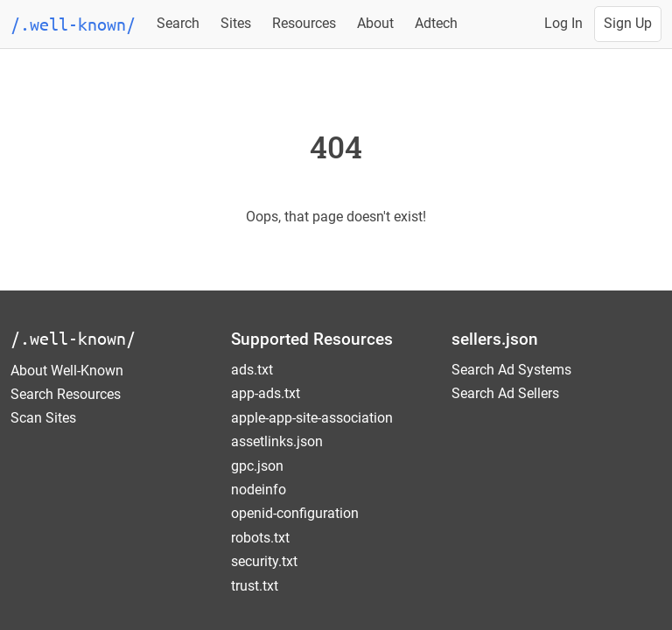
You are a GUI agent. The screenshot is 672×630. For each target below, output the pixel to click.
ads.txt (252, 370)
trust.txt (255, 586)
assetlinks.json (277, 441)
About (375, 23)
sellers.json (495, 339)
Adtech (436, 23)
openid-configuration (295, 513)
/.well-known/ (73, 338)
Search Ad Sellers (505, 393)
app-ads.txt (266, 393)
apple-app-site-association (312, 418)
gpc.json (257, 466)
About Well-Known (67, 371)
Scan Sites (43, 418)
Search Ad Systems (511, 370)
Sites (236, 23)
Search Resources (66, 394)
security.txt (264, 561)
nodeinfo (259, 490)
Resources (304, 23)
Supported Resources (312, 339)
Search (178, 23)
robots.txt (260, 538)
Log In (563, 23)
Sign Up (628, 23)
